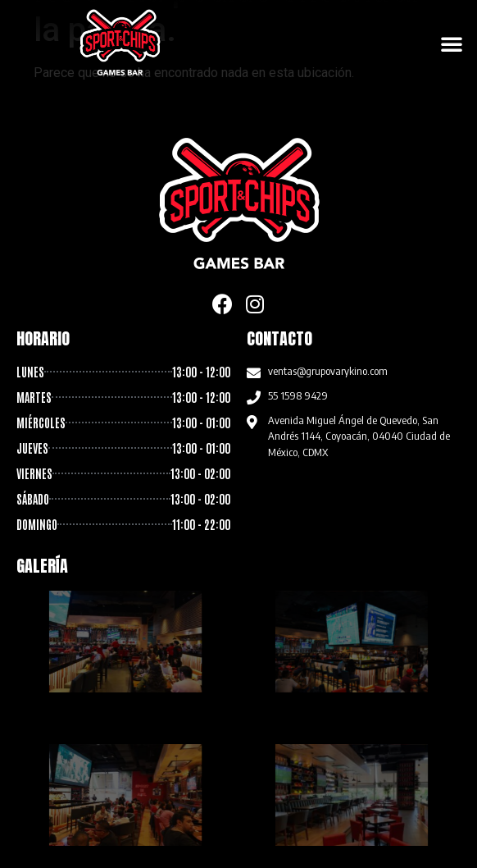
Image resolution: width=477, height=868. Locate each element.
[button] (452, 43)
